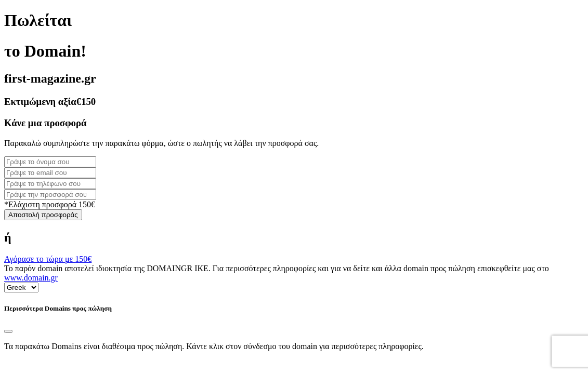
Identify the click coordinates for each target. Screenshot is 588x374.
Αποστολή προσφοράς (43, 215)
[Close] (8, 331)
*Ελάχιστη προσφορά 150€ (50, 204)
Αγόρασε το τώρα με (48, 259)
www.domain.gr (31, 278)
